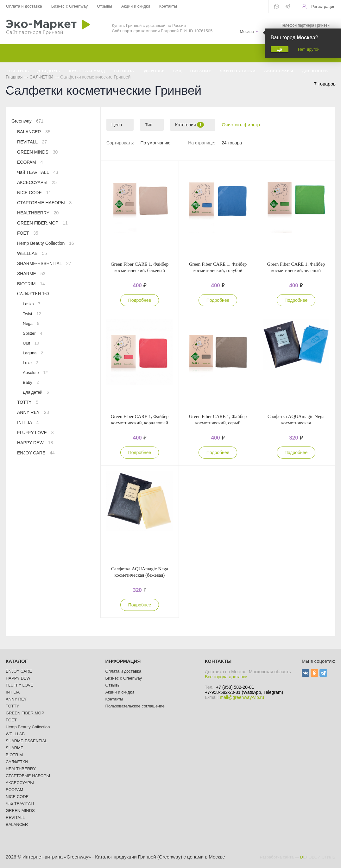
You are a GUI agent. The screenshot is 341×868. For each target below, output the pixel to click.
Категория (189, 125)
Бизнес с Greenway (70, 6)
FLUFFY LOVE (35, 433)
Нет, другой (309, 49)
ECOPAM (30, 162)
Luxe (31, 363)
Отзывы (104, 6)
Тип (149, 125)
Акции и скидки (136, 6)
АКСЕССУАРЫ (37, 182)
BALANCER (34, 132)
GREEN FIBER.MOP (42, 223)
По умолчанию (155, 143)
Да (280, 49)
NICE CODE (34, 193)
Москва (247, 32)
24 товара (232, 143)
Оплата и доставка (24, 6)
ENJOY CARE (36, 453)
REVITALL (32, 142)
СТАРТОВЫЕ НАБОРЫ (44, 203)
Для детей (36, 392)
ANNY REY (33, 412)
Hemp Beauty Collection (46, 243)
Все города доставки (226, 677)
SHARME (31, 274)
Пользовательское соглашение (135, 706)
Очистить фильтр (241, 125)
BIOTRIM (31, 284)
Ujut (31, 343)
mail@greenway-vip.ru (242, 697)
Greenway (27, 121)
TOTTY (28, 402)
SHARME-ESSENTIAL (44, 263)
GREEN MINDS (37, 152)
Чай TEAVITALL (38, 172)
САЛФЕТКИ (33, 294)
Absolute (35, 373)
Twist (32, 314)
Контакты (168, 6)
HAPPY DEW (35, 443)
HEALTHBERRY (38, 213)
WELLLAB (32, 253)
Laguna (33, 353)
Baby (31, 382)
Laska (32, 304)
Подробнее (140, 300)
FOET (28, 233)
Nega (31, 323)
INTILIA (28, 422)
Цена (117, 125)
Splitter (32, 333)
